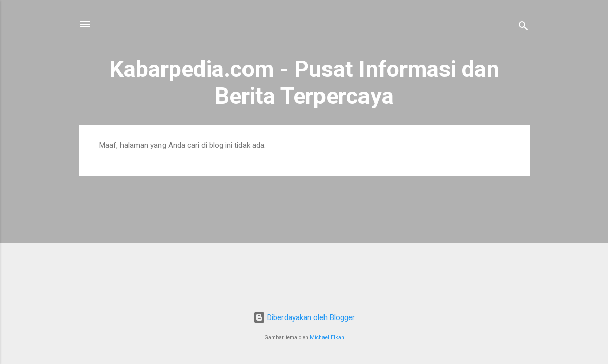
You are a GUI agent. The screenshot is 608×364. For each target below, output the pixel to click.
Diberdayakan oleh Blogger (304, 317)
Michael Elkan (327, 337)
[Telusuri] (523, 28)
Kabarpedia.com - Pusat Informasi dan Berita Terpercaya (304, 82)
